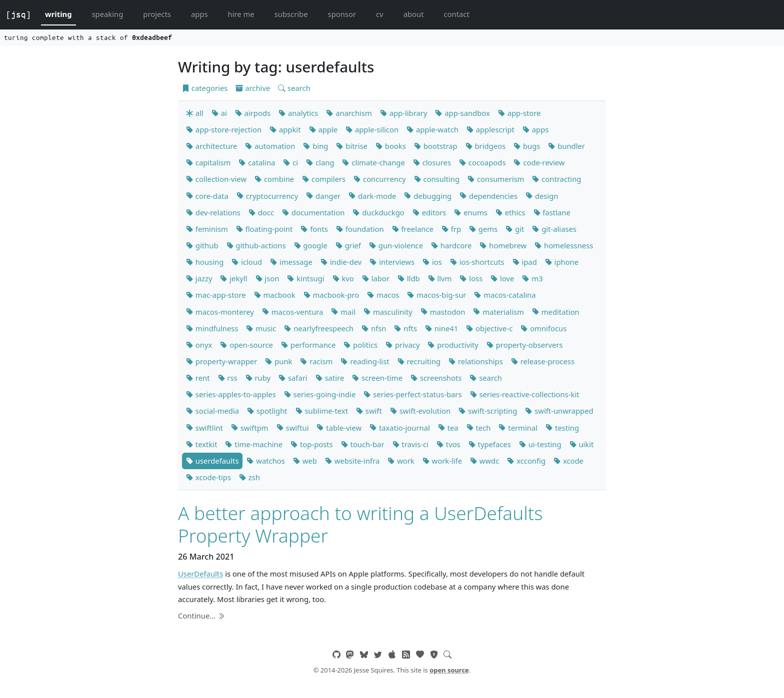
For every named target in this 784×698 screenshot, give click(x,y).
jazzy (199, 278)
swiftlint (204, 428)
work (401, 461)
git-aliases (554, 229)
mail (343, 312)
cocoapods (482, 162)
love (502, 278)
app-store (519, 113)
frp (451, 229)
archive (253, 88)
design (542, 196)
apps (199, 14)
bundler (566, 146)
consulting (437, 179)
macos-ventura (293, 312)
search (294, 88)
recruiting (419, 361)
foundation (360, 229)
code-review (539, 162)
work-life (442, 461)
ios (432, 262)
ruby (258, 378)
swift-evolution (420, 411)
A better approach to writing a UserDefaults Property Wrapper (360, 524)
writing (58, 14)
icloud (247, 262)
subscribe (291, 14)
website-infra (352, 461)
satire (330, 378)
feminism (207, 229)
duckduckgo (378, 212)
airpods (253, 113)
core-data (207, 196)
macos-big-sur (436, 295)
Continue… (201, 616)
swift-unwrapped (559, 411)
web (305, 461)
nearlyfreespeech (319, 328)
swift (369, 411)
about (414, 14)
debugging (428, 196)
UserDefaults (200, 574)
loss (471, 278)
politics (360, 345)
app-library (404, 113)
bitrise (351, 146)
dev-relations (213, 212)
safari (293, 378)
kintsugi (305, 278)
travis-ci (410, 444)
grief (348, 245)
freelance (413, 229)
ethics (510, 212)
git (515, 229)
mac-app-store (216, 295)
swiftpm (250, 428)
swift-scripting (488, 411)
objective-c (489, 328)
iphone (562, 262)
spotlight (267, 411)
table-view (339, 428)
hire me (241, 14)
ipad (525, 262)
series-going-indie (320, 394)
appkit (285, 129)
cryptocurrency (267, 196)
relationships (476, 361)
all (195, 113)
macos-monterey (220, 312)
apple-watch (432, 129)
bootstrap (436, 146)
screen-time (377, 378)
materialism (498, 312)
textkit (201, 444)
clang (320, 162)
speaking (108, 14)
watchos (265, 461)
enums (470, 212)
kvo (343, 278)
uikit (582, 444)
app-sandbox (462, 113)
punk (278, 361)
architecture (211, 146)
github (202, 245)
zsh (249, 477)
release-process (543, 361)
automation (270, 146)
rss (228, 378)
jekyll (233, 278)
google (311, 245)
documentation (313, 212)
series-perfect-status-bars (412, 394)
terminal (518, 428)
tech (479, 428)
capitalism (208, 162)
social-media (212, 411)
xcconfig (526, 461)
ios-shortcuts (477, 262)
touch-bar (363, 444)
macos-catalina (505, 295)
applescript (490, 129)
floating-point (264, 229)
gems (483, 229)
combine (274, 179)
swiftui (293, 428)
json (267, 278)
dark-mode (372, 196)
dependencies (488, 196)
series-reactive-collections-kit (525, 394)
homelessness (564, 245)
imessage (291, 262)
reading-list (365, 361)
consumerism (496, 179)
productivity (453, 345)
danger (323, 196)
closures (432, 162)
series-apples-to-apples (231, 394)
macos (383, 295)
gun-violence (396, 245)
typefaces (490, 444)
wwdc (484, 461)
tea (448, 428)
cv (380, 14)
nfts (405, 328)
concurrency (379, 179)
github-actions (256, 245)
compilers (324, 179)
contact (456, 14)
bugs (527, 146)
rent (198, 378)
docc (261, 212)
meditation (556, 312)
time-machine (254, 444)
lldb (409, 278)
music (261, 328)
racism (316, 361)
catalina (257, 162)
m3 (532, 278)
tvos (448, 444)
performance (308, 345)
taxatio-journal (400, 428)
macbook (275, 295)
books (391, 146)
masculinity (388, 312)
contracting (556, 179)
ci (290, 162)
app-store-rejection (224, 129)
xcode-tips (208, 477)
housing (205, 262)
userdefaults (212, 461)
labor (376, 278)
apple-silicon (372, 129)
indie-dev (341, 262)
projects (157, 14)
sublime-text (322, 411)
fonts (314, 229)
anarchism (349, 113)
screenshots (436, 378)
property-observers (525, 345)
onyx (199, 345)
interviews (392, 262)
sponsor (342, 14)
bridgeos (485, 146)
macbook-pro (331, 295)
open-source (246, 345)
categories (205, 88)
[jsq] (18, 14)
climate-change (373, 162)
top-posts (312, 444)
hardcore (451, 245)
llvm (440, 278)
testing (562, 428)
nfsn (374, 328)
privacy (402, 345)
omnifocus (543, 328)
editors (429, 212)
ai (219, 113)
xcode (568, 461)
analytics (298, 113)
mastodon (443, 312)
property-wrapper (221, 361)
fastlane (552, 212)
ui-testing (540, 444)
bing (315, 146)
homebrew (503, 245)
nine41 (441, 328)
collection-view (216, 179)
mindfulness (212, 328)
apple (323, 129)
